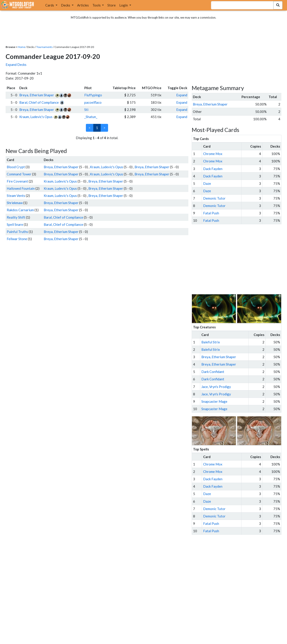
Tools (97, 5)
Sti (86, 110)
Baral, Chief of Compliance (39, 102)
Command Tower (19, 174)
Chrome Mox (213, 154)
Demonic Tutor (214, 198)
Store (112, 5)
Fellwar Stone (17, 239)
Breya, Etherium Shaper (37, 95)
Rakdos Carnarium (20, 210)
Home (22, 47)
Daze (207, 183)
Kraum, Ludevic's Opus (36, 117)
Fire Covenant (17, 181)
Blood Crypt (16, 167)
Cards (50, 5)
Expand (182, 95)
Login (124, 5)
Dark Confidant (213, 372)
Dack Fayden (213, 169)
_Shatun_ (91, 117)
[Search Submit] (278, 5)
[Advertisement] (241, 259)
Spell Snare (15, 224)
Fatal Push (211, 213)
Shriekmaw (15, 203)
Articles (83, 5)
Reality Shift (16, 217)
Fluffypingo (93, 95)
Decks (66, 5)
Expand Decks (16, 65)
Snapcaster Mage (214, 401)
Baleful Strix (211, 342)
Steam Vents (16, 196)
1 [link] (97, 128)
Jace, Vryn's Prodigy (216, 387)
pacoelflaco (93, 102)
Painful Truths (17, 232)
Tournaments (45, 47)
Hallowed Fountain (21, 188)
